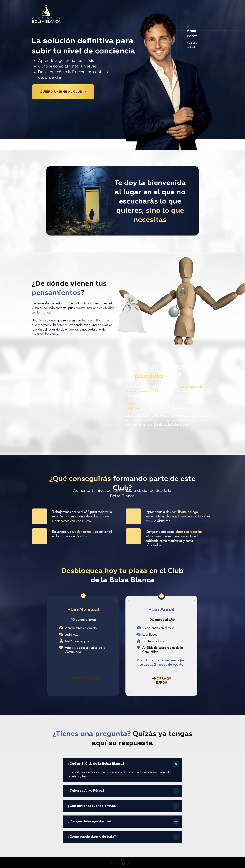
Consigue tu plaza (83, 679)
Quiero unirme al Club (61, 92)
